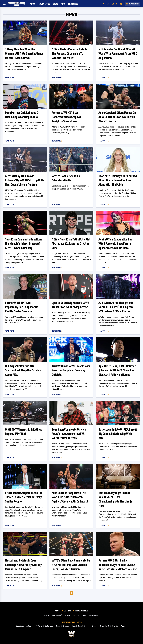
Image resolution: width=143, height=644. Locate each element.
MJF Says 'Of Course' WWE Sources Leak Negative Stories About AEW (23, 370)
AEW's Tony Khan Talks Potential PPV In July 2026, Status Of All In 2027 (71, 244)
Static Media (56, 615)
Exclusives (44, 4)
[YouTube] (113, 4)
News (33, 4)
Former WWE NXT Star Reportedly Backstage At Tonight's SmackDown (66, 117)
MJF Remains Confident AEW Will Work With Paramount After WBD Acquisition (118, 54)
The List (115, 626)
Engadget (20, 626)
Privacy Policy (81, 611)
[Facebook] (104, 4)
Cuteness (49, 626)
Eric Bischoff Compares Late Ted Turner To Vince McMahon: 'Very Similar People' (24, 497)
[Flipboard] (117, 4)
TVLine (39, 626)
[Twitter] (108, 4)
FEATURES (73, 4)
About (58, 611)
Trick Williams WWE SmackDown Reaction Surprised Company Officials (71, 370)
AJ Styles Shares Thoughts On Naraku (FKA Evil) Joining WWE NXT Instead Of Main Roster (117, 307)
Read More (10, 78)
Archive (68, 611)
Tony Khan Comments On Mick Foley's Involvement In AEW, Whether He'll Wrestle (69, 434)
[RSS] (121, 4)
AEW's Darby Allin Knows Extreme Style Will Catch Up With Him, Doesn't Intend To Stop (24, 180)
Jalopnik (30, 626)
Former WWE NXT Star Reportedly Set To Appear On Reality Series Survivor (22, 307)
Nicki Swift (104, 626)
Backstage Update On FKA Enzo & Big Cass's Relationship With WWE (118, 434)
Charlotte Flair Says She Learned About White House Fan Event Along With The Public (118, 180)
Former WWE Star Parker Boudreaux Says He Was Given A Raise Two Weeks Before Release (118, 565)
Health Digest (77, 626)
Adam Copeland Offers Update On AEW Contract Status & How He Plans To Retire (117, 117)
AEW (63, 4)
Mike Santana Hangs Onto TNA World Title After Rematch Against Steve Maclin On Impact (70, 497)
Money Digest (92, 626)
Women (124, 626)
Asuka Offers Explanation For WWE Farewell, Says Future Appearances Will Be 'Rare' (115, 244)
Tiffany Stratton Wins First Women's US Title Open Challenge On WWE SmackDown (24, 54)
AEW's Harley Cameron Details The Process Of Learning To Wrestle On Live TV (70, 54)
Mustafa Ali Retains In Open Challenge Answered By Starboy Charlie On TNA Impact (23, 565)
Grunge (66, 626)
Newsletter (132, 4)
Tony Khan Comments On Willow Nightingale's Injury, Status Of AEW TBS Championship (24, 244)
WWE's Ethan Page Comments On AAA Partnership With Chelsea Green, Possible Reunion (71, 565)
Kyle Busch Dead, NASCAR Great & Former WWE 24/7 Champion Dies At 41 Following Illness (117, 370)
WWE (55, 4)
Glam (58, 626)
